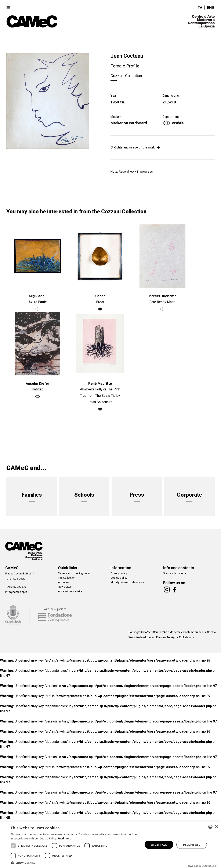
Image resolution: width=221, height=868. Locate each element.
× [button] (216, 827)
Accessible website (70, 594)
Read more (65, 838)
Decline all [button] (192, 845)
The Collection (67, 579)
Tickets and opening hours (74, 573)
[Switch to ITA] (199, 8)
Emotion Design (166, 639)
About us (64, 584)
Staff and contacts (175, 573)
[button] (75, 863)
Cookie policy (119, 579)
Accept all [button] (159, 845)
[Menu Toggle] (8, 8)
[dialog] (110, 845)
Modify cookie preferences (127, 584)
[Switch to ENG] (210, 8)
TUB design (186, 639)
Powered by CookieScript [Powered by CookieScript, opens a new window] (202, 866)
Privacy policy (119, 573)
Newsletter (65, 589)
